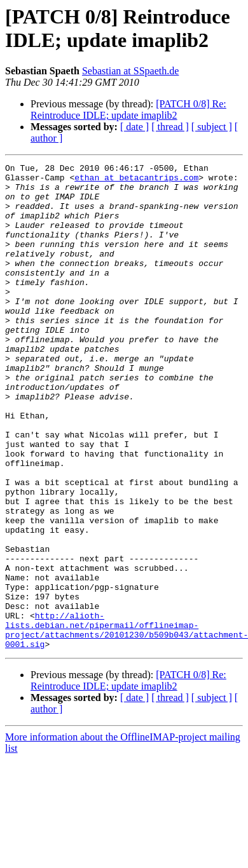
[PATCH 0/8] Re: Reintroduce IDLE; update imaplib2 (128, 110)
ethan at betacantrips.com (136, 181)
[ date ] (134, 127)
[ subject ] (212, 127)
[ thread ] (170, 127)
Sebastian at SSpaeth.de (130, 71)
